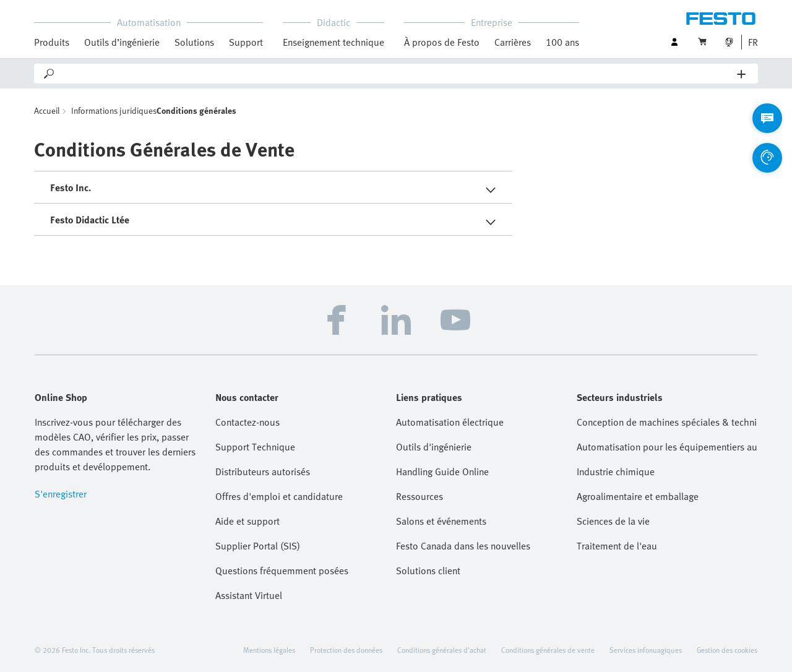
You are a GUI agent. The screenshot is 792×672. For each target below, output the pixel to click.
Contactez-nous (247, 422)
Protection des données (346, 650)
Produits (52, 42)
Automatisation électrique (450, 422)
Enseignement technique (334, 42)
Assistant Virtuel (249, 595)
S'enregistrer (61, 494)
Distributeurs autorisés (263, 472)
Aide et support (247, 521)
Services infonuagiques (646, 650)
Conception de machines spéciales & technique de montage (667, 422)
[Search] (397, 74)
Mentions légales (269, 650)
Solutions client (428, 571)
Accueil (47, 110)
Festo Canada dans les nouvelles (463, 546)
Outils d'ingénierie (434, 447)
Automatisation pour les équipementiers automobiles (667, 447)
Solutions (194, 42)
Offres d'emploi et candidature (279, 496)
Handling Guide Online (442, 472)
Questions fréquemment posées (282, 571)
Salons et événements (441, 521)
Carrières (513, 42)
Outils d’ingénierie (122, 42)
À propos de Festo (442, 42)
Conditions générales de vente (548, 650)
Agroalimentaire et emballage (638, 496)
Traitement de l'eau (617, 546)
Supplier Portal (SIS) (258, 546)
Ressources (420, 496)
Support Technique (255, 447)
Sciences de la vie (613, 521)
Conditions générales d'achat (442, 650)
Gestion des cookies (727, 650)
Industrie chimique (616, 472)
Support (246, 42)
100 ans (562, 42)
